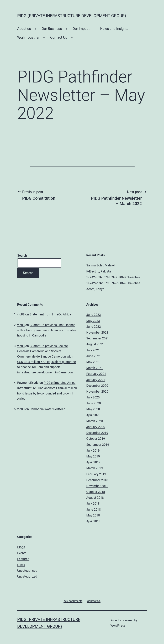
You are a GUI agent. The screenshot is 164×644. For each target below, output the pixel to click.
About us (24, 29)
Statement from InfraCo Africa (50, 314)
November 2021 (97, 332)
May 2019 (93, 456)
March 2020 (95, 421)
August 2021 (95, 344)
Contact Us (59, 37)
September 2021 (98, 338)
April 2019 (93, 462)
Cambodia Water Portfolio (47, 409)
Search (22, 255)
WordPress (118, 625)
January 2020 (96, 427)
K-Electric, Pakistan (100, 271)
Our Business (52, 29)
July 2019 (93, 450)
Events (22, 553)
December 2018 (97, 480)
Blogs (21, 547)
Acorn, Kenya (95, 289)
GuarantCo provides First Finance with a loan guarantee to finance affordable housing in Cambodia (47, 330)
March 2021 (95, 368)
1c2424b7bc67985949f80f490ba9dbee (113, 277)
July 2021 (93, 350)
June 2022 (94, 327)
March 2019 (95, 468)
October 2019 (96, 439)
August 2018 (95, 498)
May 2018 (93, 515)
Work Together (28, 37)
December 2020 (97, 386)
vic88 (21, 314)
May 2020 (93, 409)
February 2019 (96, 474)
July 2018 (93, 503)
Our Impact (81, 29)
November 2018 (97, 486)
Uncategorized (27, 576)
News (21, 565)
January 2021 (96, 380)
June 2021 (94, 356)
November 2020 (97, 391)
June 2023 (94, 315)
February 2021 (96, 374)
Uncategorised (27, 571)
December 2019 (97, 433)
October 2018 (96, 492)
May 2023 (93, 321)
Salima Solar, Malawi (101, 265)
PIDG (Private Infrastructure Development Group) (72, 16)
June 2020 (94, 403)
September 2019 (98, 445)
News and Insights (114, 29)
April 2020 (93, 415)
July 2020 (93, 397)
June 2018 (94, 509)
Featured (23, 559)
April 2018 (93, 521)
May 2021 (93, 362)
